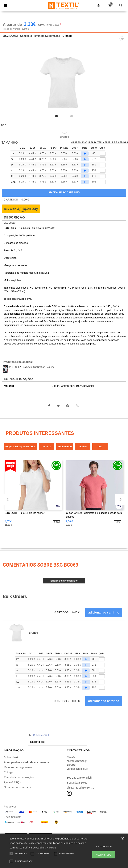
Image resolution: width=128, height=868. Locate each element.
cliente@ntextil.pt (77, 761)
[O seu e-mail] (57, 735)
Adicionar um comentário (64, 581)
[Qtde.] (102, 659)
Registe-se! (37, 742)
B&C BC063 (10, 223)
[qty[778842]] (103, 159)
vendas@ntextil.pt (78, 769)
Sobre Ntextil (11, 757)
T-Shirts (47, 446)
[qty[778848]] (103, 154)
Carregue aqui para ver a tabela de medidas (100, 142)
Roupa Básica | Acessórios (21, 446)
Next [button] (122, 85)
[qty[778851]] (103, 182)
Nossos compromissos (17, 787)
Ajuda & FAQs (12, 782)
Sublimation (65, 446)
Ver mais (52, 848)
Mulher (83, 446)
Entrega (8, 772)
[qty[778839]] (103, 165)
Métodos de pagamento (18, 767)
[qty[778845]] (103, 176)
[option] (64, 83)
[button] (99, 5)
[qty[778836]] (103, 171)
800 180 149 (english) (80, 778)
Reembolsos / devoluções (19, 777)
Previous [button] (8, 85)
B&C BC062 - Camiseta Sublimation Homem (31, 367)
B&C (6, 36)
